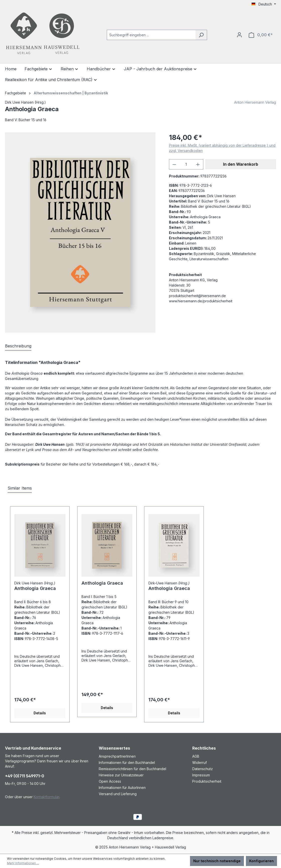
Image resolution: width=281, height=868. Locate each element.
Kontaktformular (46, 797)
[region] (82, 233)
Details (40, 713)
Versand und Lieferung (118, 794)
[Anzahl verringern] (174, 164)
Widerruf (200, 763)
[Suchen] (201, 35)
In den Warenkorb (241, 164)
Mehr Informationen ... (23, 863)
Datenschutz (203, 769)
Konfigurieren (261, 861)
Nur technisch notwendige (217, 861)
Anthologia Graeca (35, 588)
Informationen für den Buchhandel (127, 763)
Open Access (110, 781)
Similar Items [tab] (20, 488)
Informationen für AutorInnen (122, 788)
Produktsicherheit (207, 781)
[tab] (18, 346)
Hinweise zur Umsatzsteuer (121, 775)
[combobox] (151, 35)
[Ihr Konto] (239, 35)
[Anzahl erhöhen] (198, 164)
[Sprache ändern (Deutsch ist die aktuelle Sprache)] (264, 4)
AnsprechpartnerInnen (117, 756)
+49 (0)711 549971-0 (25, 776)
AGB (196, 756)
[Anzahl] (186, 164)
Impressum (201, 775)
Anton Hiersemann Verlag (255, 102)
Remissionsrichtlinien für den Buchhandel (132, 769)
